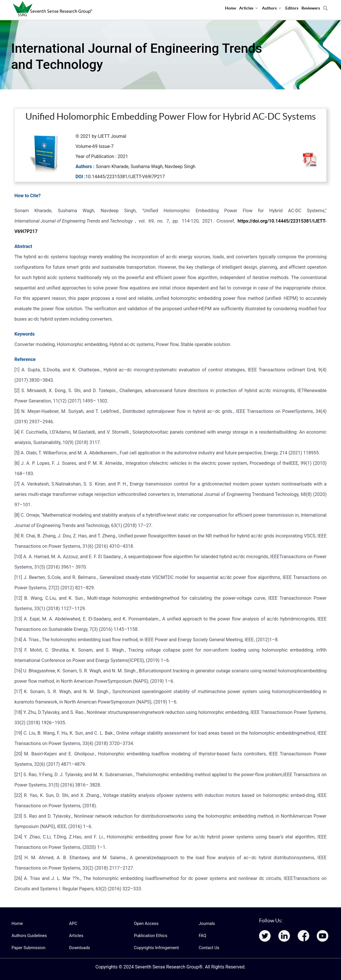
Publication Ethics (150, 936)
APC (73, 923)
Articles (76, 936)
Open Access (146, 923)
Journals (207, 923)
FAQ (202, 936)
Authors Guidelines (29, 936)
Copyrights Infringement (155, 948)
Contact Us (209, 948)
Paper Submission (28, 948)
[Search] (325, 6)
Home (17, 923)
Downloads (79, 948)
